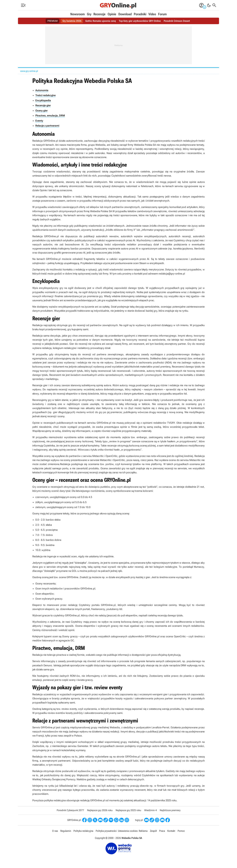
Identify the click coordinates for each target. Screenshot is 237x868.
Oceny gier (41, 111)
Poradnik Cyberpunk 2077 (70, 810)
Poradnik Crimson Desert (177, 21)
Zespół (153, 831)
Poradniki (140, 14)
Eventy (39, 121)
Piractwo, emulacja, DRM (50, 116)
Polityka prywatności (106, 831)
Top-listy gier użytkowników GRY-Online (140, 21)
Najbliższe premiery (170, 810)
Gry (89, 14)
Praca (162, 831)
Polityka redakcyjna (83, 831)
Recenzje (99, 14)
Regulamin (66, 831)
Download (125, 14)
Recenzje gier (43, 105)
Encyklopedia (43, 100)
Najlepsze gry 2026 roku (100, 810)
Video (152, 14)
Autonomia (42, 90)
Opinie (112, 14)
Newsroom (78, 14)
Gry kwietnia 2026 (72, 21)
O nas (55, 831)
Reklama (143, 831)
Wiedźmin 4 (150, 810)
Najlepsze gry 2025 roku (128, 810)
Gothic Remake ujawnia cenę (101, 21)
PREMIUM (53, 21)
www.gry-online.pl (29, 71)
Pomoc (181, 831)
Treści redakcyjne (45, 95)
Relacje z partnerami (47, 126)
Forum (162, 14)
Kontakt (171, 831)
